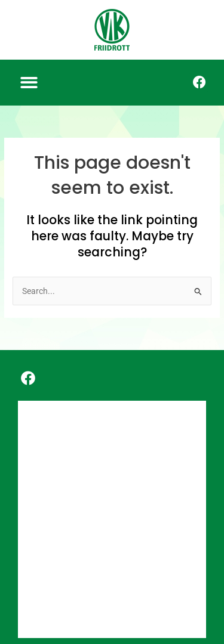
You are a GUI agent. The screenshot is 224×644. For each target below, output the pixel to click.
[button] (29, 83)
